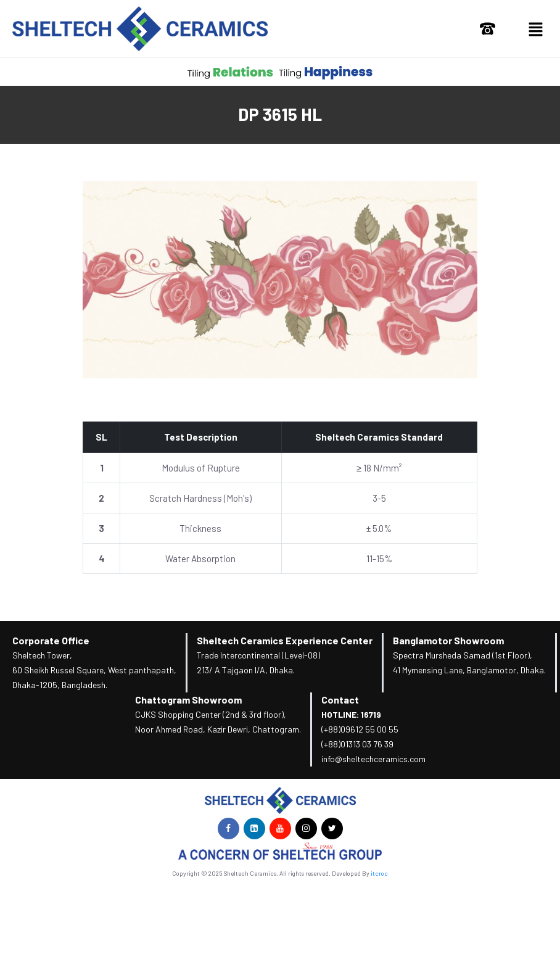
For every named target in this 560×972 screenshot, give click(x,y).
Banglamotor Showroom (448, 640)
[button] (535, 28)
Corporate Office (51, 640)
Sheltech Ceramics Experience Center (285, 640)
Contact (340, 700)
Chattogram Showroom (188, 700)
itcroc (379, 873)
